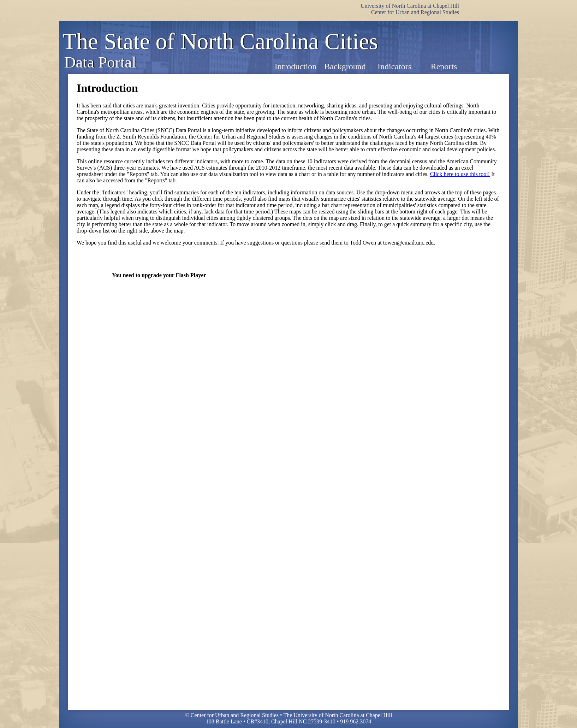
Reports (444, 66)
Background (345, 66)
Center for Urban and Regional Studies (415, 12)
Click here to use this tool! (460, 174)
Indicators (394, 66)
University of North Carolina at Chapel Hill (410, 6)
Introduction (296, 66)
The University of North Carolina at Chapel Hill (338, 715)
